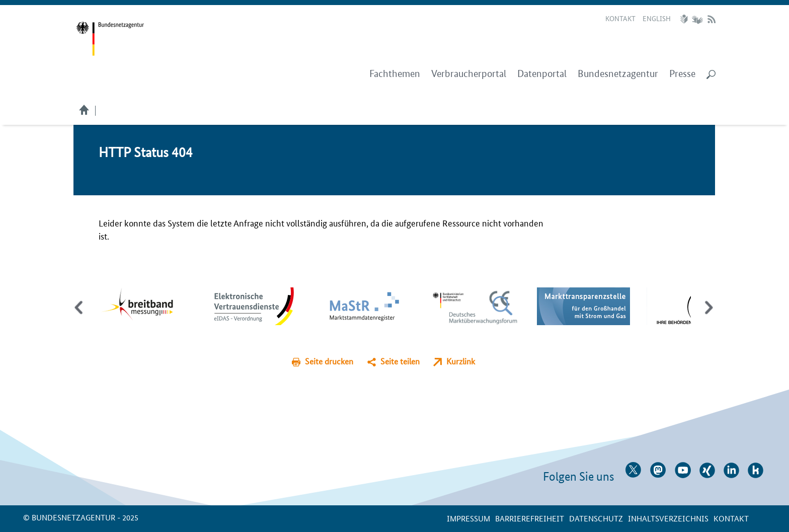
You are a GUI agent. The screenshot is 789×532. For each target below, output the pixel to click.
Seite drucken (329, 361)
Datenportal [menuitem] (542, 74)
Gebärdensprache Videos (697, 19)
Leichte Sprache (685, 19)
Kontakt (620, 18)
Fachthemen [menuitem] (395, 74)
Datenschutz (596, 518)
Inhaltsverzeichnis (668, 518)
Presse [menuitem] (682, 74)
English (657, 18)
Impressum (468, 518)
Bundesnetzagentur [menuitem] (618, 74)
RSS (712, 19)
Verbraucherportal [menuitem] (469, 74)
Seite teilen (400, 361)
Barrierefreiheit (530, 518)
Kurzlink (461, 361)
